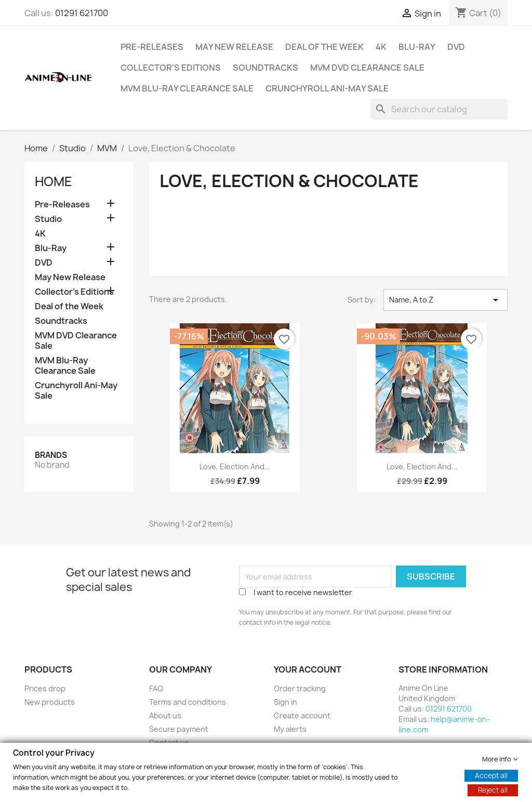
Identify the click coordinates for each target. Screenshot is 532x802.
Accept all (491, 775)
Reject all (493, 790)
